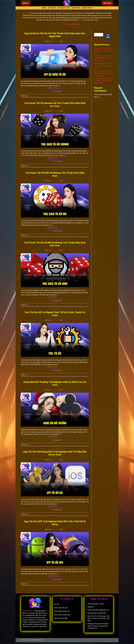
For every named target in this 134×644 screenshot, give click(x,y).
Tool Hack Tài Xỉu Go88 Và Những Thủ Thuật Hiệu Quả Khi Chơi (55, 244)
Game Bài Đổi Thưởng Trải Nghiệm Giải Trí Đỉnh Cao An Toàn (55, 383)
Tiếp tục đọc (55, 90)
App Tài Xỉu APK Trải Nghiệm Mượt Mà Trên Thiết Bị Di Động (55, 523)
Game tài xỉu (76, 8)
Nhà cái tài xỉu (87, 8)
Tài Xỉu (44, 8)
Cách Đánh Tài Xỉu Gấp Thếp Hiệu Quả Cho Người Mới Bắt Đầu (103, 81)
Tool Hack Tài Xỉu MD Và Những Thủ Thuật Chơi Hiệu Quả (55, 174)
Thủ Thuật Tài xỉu (64, 8)
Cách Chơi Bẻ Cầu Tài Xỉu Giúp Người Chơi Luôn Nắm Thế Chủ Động (103, 73)
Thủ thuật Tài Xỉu (72, 24)
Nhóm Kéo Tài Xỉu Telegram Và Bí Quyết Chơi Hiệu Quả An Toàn (103, 66)
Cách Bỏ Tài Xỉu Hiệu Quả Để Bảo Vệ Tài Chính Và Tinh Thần (103, 58)
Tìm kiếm (97, 31)
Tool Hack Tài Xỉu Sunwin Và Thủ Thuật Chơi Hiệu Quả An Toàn (55, 105)
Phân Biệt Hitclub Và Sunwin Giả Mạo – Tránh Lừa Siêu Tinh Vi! (104, 50)
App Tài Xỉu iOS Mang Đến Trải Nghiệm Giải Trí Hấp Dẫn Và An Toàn (55, 453)
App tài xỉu (52, 8)
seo (64, 41)
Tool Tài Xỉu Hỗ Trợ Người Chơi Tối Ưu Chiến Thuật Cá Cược (55, 314)
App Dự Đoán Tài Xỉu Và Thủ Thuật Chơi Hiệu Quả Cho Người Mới (55, 35)
